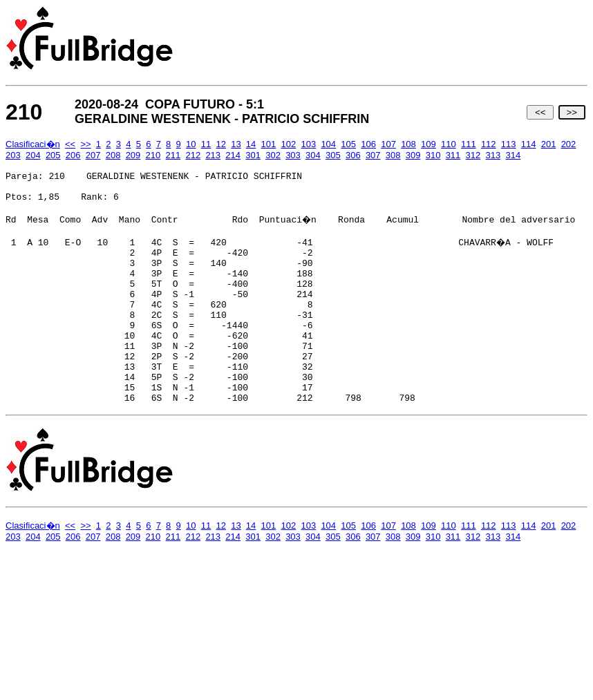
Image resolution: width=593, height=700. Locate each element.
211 (173, 155)
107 (388, 144)
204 (33, 155)
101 (269, 144)
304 (313, 155)
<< (540, 112)
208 (113, 155)
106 (368, 144)
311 (453, 155)
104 (328, 144)
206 (73, 155)
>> (572, 112)
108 (408, 144)
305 (333, 155)
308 (393, 155)
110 (449, 144)
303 (293, 155)
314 (513, 155)
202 (569, 144)
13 (236, 144)
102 (289, 144)
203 (13, 155)
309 (413, 155)
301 (253, 155)
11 (206, 144)
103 (308, 144)
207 (93, 155)
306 (353, 155)
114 (529, 144)
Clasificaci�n (33, 144)
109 (429, 144)
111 (469, 144)
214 (233, 155)
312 (473, 155)
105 (348, 144)
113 (509, 144)
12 (220, 144)
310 (433, 155)
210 (153, 155)
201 (549, 144)
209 (133, 155)
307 (373, 155)
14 (251, 144)
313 (493, 155)
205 (53, 155)
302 (273, 155)
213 (213, 155)
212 (193, 155)
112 (489, 144)
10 (191, 144)
